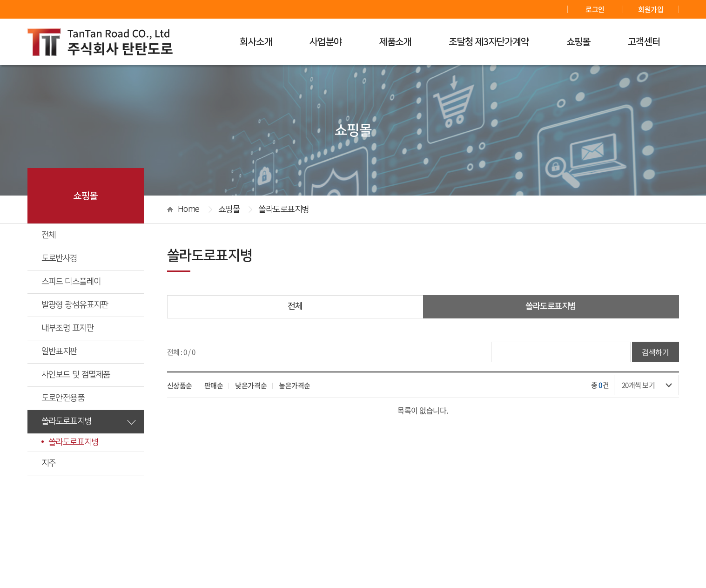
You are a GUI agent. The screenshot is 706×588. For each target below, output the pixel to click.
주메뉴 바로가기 (0, 0)
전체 (49, 235)
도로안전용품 (89, 398)
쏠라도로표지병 (89, 421)
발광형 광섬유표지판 (89, 304)
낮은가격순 (251, 385)
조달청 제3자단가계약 (489, 42)
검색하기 (655, 352)
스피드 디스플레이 (89, 281)
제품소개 (396, 42)
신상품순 (180, 385)
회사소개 (256, 42)
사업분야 (326, 42)
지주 (89, 463)
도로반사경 (89, 258)
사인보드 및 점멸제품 (89, 374)
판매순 (214, 385)
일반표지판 (89, 351)
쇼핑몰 (578, 42)
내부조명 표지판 (89, 328)
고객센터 (644, 42)
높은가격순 (295, 385)
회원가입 (651, 9)
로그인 (595, 9)
